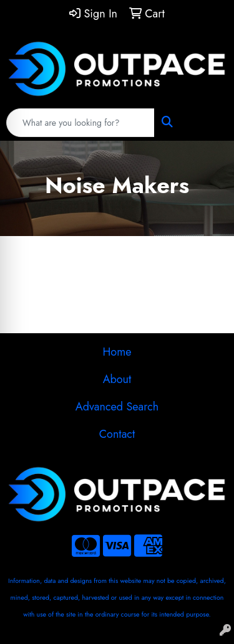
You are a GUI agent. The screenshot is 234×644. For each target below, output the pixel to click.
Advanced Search (117, 407)
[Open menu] (209, 123)
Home (117, 352)
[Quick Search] (80, 123)
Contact (117, 434)
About (117, 379)
